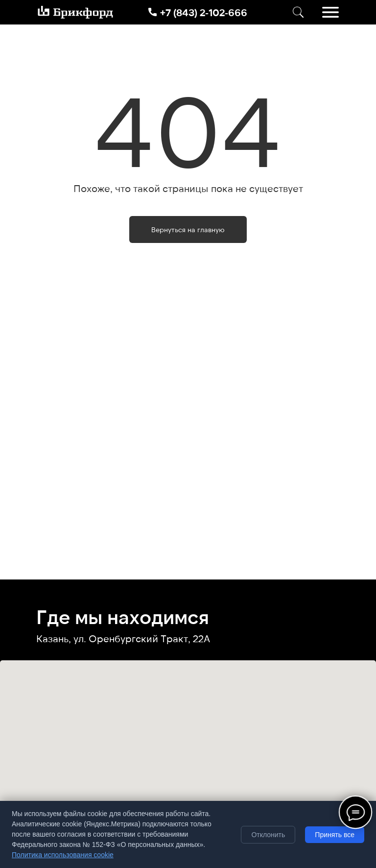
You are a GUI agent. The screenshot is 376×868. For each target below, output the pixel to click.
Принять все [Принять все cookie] (335, 835)
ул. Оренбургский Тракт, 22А (142, 638)
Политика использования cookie (63, 855)
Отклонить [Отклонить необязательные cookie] (268, 835)
